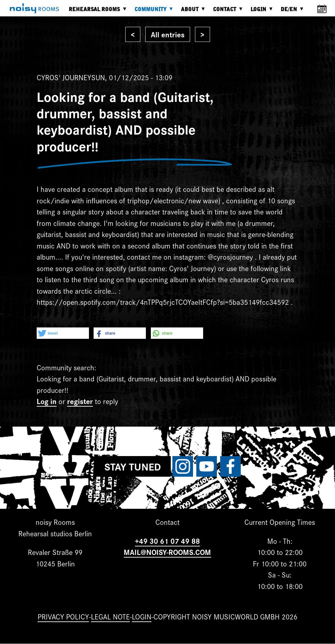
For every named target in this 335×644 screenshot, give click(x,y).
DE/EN (291, 12)
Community (152, 12)
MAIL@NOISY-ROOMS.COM (167, 552)
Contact (226, 12)
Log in (47, 401)
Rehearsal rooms (96, 12)
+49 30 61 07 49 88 (167, 541)
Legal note (110, 616)
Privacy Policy (63, 616)
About (191, 12)
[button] (63, 333)
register (80, 401)
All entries (168, 34)
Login (260, 12)
